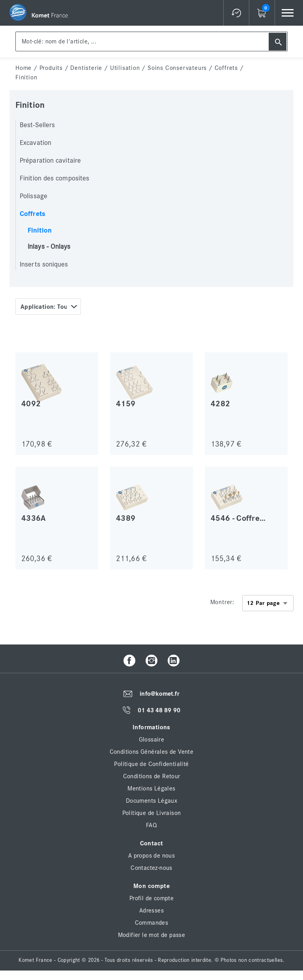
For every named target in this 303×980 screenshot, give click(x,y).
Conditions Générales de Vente (152, 752)
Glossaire (152, 740)
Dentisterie (86, 68)
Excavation (36, 143)
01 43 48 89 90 (159, 710)
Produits (51, 68)
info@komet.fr (159, 694)
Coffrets (226, 68)
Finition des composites (54, 178)
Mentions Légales (151, 789)
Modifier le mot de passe (152, 935)
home (23, 68)
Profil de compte (151, 898)
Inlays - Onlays (49, 247)
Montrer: (222, 602)
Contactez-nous (151, 868)
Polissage (34, 196)
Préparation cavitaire (50, 161)
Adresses (151, 911)
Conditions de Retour (152, 776)
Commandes (152, 923)
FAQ (151, 825)
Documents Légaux (151, 801)
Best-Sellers (37, 125)
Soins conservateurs (177, 68)
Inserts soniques (44, 265)
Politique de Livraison (152, 813)
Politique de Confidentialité (151, 764)
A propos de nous (151, 856)
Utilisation (125, 68)
